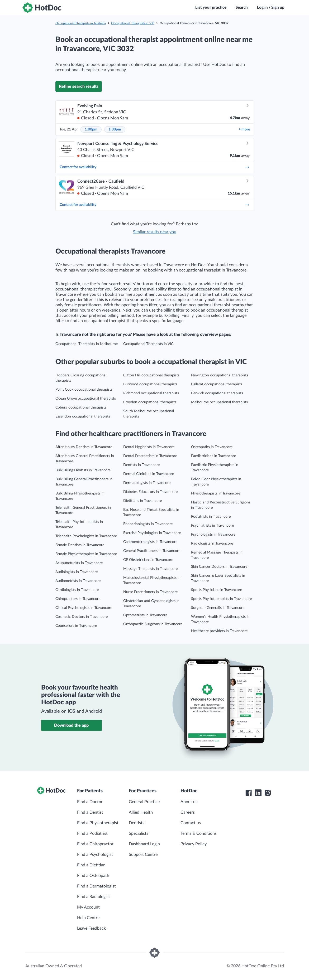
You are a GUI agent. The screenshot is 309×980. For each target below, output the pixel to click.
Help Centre (88, 918)
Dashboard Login (144, 844)
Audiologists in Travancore (77, 572)
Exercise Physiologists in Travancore (152, 533)
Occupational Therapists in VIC (133, 23)
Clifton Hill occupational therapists (151, 375)
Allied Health (141, 812)
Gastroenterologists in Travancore (150, 542)
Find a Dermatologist (96, 886)
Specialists (139, 833)
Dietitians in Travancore (142, 501)
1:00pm (91, 129)
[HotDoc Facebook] (249, 793)
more (244, 129)
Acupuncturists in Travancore (79, 563)
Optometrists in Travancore (145, 615)
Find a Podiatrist (92, 833)
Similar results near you (155, 232)
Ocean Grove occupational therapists (86, 399)
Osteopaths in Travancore (212, 447)
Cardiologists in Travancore (77, 590)
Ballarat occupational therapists (217, 384)
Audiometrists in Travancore (78, 581)
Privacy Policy (194, 844)
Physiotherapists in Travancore (216, 493)
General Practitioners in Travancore (152, 551)
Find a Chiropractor (95, 844)
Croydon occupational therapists (150, 402)
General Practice (144, 802)
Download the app (71, 725)
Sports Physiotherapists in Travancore (221, 599)
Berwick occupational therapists (217, 393)
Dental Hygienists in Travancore (149, 447)
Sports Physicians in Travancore (217, 590)
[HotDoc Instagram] (268, 793)
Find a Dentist (90, 812)
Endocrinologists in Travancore (148, 524)
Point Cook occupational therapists (84, 390)
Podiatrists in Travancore (211, 517)
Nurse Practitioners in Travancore (150, 592)
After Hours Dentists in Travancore (84, 447)
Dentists (137, 823)
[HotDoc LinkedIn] (258, 793)
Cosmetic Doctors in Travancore (82, 617)
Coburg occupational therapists (81, 407)
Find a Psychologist (95, 855)
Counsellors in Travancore (76, 626)
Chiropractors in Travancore (78, 599)
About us (189, 802)
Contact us (191, 823)
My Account (88, 907)
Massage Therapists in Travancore (150, 569)
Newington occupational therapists (220, 375)
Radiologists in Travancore (212, 544)
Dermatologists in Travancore (147, 483)
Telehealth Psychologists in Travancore (86, 536)
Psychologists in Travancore (213, 535)
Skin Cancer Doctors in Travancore (219, 567)
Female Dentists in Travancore (80, 545)
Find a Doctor (90, 802)
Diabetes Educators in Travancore (150, 492)
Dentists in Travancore (141, 465)
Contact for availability (155, 167)
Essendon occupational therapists (83, 416)
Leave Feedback (91, 928)
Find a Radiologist (94, 897)
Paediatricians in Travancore (213, 456)
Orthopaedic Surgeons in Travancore (153, 624)
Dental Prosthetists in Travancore (150, 456)
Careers (188, 812)
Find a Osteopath (93, 876)
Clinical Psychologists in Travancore (84, 608)
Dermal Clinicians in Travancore (149, 474)
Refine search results (79, 86)
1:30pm (115, 129)
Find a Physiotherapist (98, 823)
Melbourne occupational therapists (219, 402)
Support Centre (143, 855)
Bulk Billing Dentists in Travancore (83, 470)
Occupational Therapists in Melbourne (87, 344)
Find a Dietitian (91, 865)
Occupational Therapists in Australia (81, 23)
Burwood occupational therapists (150, 384)
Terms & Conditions (199, 833)
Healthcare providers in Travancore (219, 631)
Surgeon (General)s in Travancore (218, 608)
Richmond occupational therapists (151, 393)
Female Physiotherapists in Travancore (86, 554)
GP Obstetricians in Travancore (148, 560)
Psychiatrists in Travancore (212, 526)
